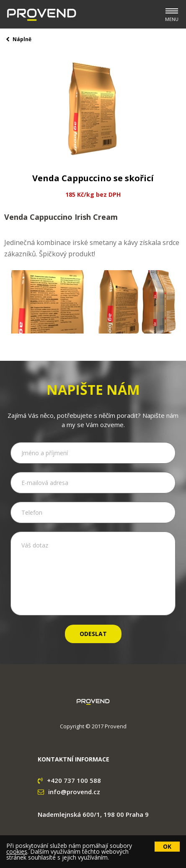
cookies (17, 851)
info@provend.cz (69, 792)
